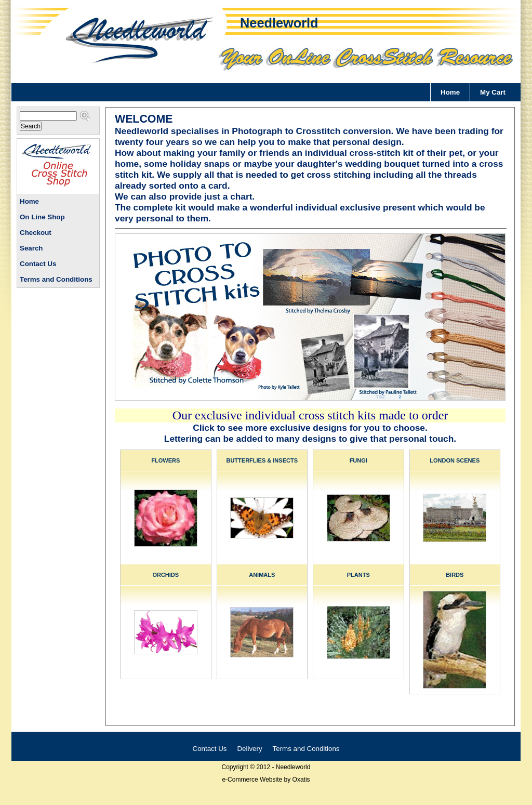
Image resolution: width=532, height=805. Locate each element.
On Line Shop (42, 217)
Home (450, 92)
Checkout (36, 233)
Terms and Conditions (56, 279)
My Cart (493, 92)
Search (31, 248)
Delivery (249, 749)
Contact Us (38, 264)
